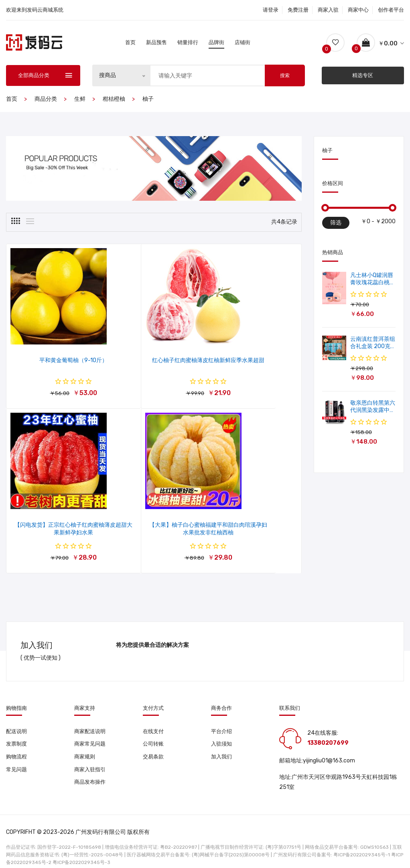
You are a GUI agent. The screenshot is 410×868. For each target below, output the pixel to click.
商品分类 (46, 99)
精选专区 (363, 75)
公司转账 (154, 732)
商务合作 (221, 695)
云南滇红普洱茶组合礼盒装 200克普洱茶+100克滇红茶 (373, 340)
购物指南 (16, 695)
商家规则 (85, 745)
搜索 (285, 75)
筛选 (336, 223)
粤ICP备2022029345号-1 (362, 842)
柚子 (148, 99)
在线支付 (154, 719)
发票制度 (17, 732)
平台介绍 (222, 719)
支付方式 (153, 695)
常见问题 (17, 759)
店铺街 (243, 42)
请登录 (271, 10)
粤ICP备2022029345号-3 (81, 850)
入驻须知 (222, 732)
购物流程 (17, 745)
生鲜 (80, 99)
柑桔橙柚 (114, 99)
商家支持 (85, 695)
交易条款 (154, 745)
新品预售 (156, 42)
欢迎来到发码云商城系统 (35, 10)
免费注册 (298, 10)
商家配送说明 (91, 719)
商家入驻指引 (91, 759)
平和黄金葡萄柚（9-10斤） (55, 354)
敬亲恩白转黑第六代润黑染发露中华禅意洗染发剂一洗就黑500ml (373, 404)
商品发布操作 (91, 772)
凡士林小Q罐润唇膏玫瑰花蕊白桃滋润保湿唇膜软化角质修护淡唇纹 (373, 286)
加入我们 (222, 745)
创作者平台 (391, 10)
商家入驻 (328, 10)
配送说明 (17, 719)
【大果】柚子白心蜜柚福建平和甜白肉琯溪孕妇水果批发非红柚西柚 (55, 520)
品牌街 (216, 42)
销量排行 (188, 42)
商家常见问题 (91, 732)
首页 (130, 42)
